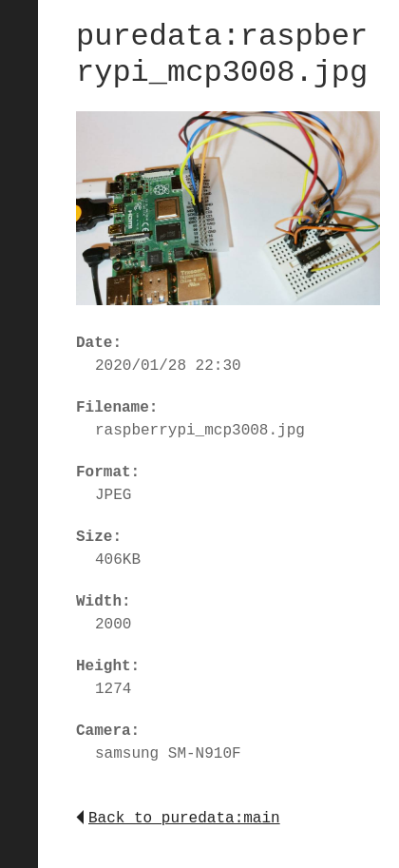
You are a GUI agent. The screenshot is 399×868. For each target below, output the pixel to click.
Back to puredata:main (178, 819)
